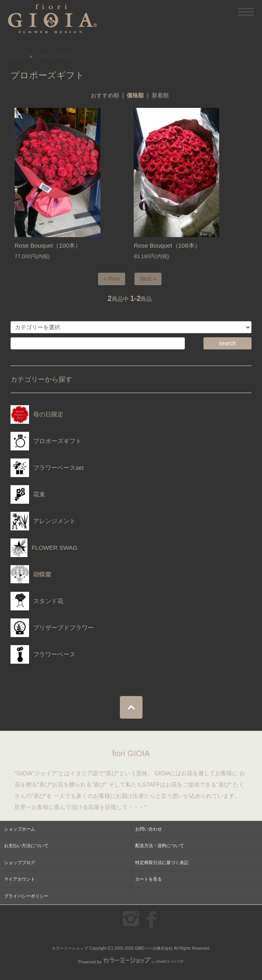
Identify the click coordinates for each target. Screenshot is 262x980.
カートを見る (149, 879)
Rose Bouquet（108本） (167, 245)
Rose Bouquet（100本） (48, 245)
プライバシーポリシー (26, 896)
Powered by (131, 962)
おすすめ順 (105, 95)
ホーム (19, 57)
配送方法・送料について (160, 845)
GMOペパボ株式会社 (154, 948)
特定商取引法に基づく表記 (162, 862)
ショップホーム (20, 829)
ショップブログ (20, 862)
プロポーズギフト (54, 57)
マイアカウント (20, 879)
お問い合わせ (149, 829)
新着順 (160, 95)
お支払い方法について (26, 845)
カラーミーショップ (70, 948)
